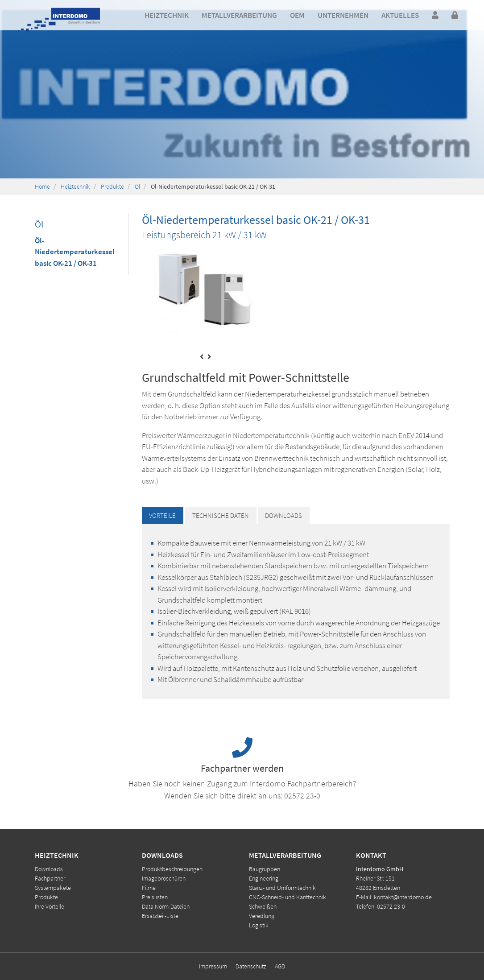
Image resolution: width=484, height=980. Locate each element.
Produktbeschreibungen (172, 869)
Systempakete (53, 888)
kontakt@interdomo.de (403, 897)
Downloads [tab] (283, 515)
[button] (167, 16)
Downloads (49, 869)
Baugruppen (265, 869)
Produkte (112, 186)
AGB (280, 966)
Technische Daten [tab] (221, 515)
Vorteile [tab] (162, 515)
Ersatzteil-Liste (160, 916)
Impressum (213, 966)
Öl (137, 186)
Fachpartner (50, 878)
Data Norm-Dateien (166, 906)
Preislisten (155, 897)
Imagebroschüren (164, 878)
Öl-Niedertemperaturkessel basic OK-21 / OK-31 (75, 252)
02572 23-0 (302, 796)
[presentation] (202, 357)
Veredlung (262, 916)
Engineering (264, 878)
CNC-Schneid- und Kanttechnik (288, 897)
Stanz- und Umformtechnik (282, 888)
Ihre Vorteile (50, 906)
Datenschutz (251, 966)
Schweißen (263, 906)
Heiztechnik (75, 186)
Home (42, 186)
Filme (149, 888)
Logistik (259, 925)
